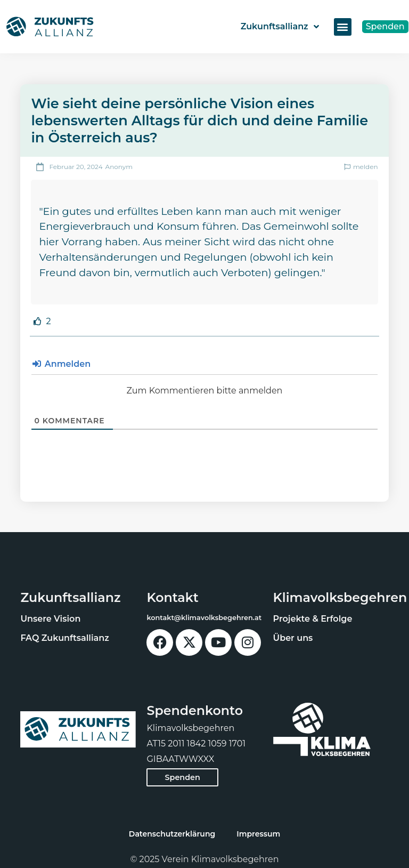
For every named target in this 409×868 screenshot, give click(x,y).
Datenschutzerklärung (172, 834)
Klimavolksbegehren (340, 597)
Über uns (293, 638)
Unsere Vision (50, 619)
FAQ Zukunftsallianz (64, 638)
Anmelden (62, 364)
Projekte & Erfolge (313, 619)
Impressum (258, 834)
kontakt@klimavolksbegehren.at (204, 618)
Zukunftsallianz (280, 27)
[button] (343, 27)
